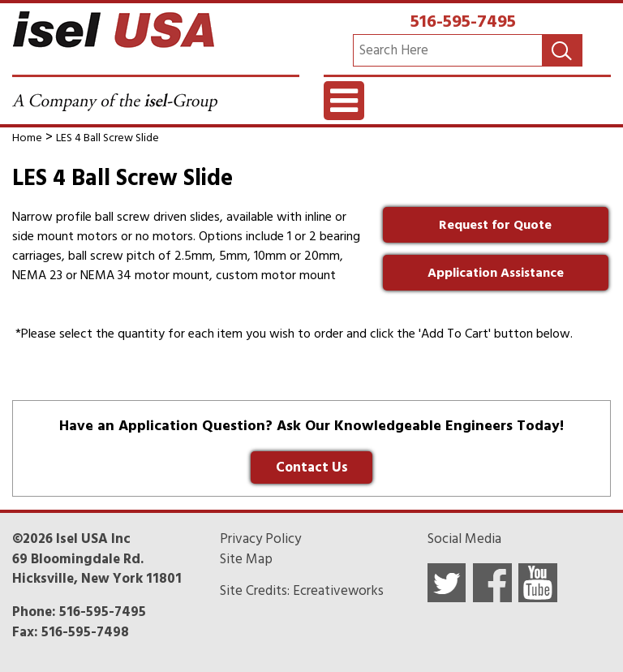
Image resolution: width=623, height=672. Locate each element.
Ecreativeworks (338, 591)
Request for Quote (495, 225)
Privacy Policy (260, 539)
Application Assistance (496, 273)
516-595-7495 (463, 21)
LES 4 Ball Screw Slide (107, 138)
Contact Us (312, 467)
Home (27, 138)
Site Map (246, 559)
